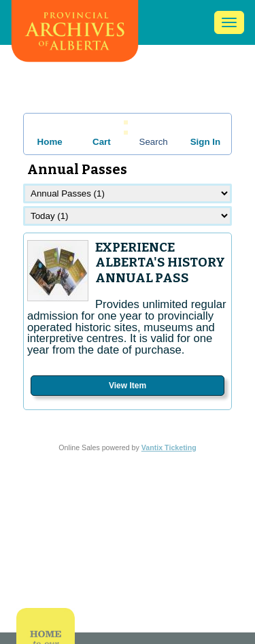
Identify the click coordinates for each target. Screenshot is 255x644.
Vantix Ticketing (169, 447)
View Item (128, 386)
